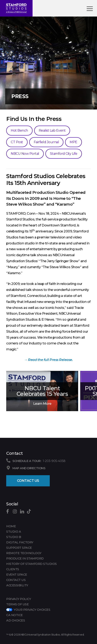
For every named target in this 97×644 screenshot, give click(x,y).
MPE (73, 142)
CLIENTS (13, 569)
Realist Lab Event (52, 130)
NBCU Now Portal (25, 154)
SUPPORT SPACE (19, 548)
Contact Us (28, 481)
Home (11, 526)
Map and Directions (29, 468)
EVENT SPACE (17, 575)
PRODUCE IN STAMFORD (25, 558)
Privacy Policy (19, 599)
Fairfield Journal (46, 142)
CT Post (17, 142)
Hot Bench (19, 130)
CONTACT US (16, 580)
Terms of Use (17, 604)
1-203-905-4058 (54, 461)
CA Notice (15, 615)
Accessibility (17, 585)
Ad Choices (16, 620)
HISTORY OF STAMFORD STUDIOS (32, 564)
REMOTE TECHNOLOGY (24, 553)
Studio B (14, 537)
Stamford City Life (64, 154)
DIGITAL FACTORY (20, 542)
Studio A (14, 532)
